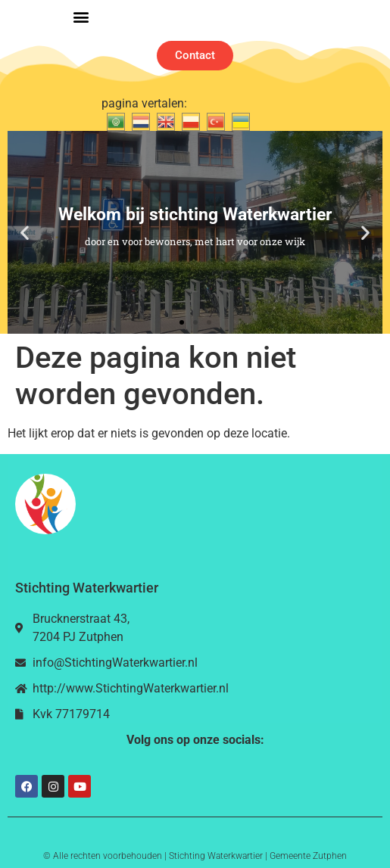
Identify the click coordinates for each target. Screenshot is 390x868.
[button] (81, 17)
